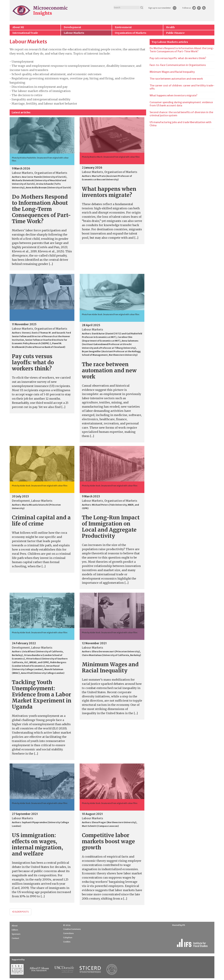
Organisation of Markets (131, 33)
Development (72, 27)
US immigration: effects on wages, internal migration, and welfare (37, 844)
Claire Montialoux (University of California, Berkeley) (111, 655)
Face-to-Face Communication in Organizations (178, 65)
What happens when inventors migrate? (109, 192)
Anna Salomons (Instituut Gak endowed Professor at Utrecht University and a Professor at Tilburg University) (110, 344)
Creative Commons (72, 929)
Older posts (20, 912)
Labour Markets (74, 33)
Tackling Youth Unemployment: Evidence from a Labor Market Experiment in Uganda (42, 694)
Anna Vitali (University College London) (43, 673)
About (15, 926)
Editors (15, 930)
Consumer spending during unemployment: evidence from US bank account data (181, 104)
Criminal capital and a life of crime (41, 521)
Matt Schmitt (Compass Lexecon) (100, 826)
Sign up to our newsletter (160, 8)
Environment (123, 27)
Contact (15, 938)
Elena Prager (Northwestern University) (114, 822)
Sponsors (16, 934)
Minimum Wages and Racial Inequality (110, 667)
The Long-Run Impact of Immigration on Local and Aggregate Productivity (111, 527)
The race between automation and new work (109, 370)
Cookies (67, 942)
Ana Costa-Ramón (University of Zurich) (44, 177)
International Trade (25, 33)
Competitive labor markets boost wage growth (108, 841)
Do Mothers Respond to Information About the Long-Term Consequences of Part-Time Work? (41, 209)
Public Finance (175, 33)
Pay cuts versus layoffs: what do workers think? (33, 362)
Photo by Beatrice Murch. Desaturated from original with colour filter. (111, 157)
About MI (18, 27)
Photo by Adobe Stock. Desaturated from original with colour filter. (40, 486)
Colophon (68, 938)
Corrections (68, 933)
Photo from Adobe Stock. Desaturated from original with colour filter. (111, 315)
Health (170, 27)
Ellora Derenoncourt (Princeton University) (116, 651)
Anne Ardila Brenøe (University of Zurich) (48, 188)
